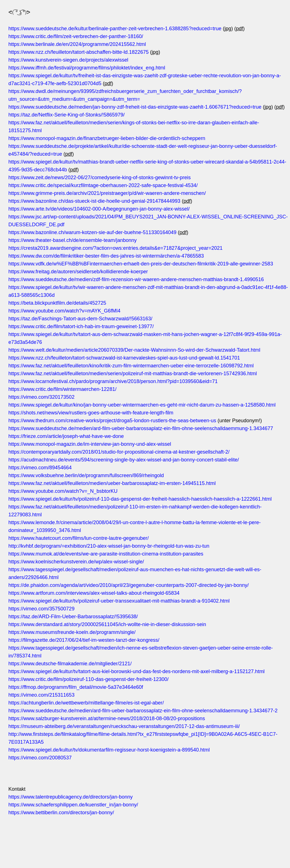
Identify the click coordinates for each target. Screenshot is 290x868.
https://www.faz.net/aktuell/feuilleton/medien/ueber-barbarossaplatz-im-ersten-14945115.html (112, 483)
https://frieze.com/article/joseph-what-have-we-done (66, 436)
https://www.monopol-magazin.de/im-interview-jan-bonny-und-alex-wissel (90, 444)
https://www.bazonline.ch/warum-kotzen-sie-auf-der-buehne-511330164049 (92, 232)
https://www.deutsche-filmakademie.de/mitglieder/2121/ (70, 664)
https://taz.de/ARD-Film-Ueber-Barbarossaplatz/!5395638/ (73, 617)
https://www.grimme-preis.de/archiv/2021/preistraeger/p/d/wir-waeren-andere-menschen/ (107, 193)
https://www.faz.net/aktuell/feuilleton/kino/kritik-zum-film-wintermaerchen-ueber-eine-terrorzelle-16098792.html (131, 366)
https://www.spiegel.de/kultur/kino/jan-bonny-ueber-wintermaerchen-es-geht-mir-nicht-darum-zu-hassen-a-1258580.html (142, 405)
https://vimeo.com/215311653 (41, 695)
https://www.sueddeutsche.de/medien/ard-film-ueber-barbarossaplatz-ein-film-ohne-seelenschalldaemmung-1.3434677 (141, 428)
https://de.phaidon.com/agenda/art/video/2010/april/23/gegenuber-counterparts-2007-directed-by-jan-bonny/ (129, 585)
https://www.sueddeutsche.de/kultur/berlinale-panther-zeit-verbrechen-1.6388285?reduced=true (115, 29)
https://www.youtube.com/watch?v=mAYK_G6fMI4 (64, 311)
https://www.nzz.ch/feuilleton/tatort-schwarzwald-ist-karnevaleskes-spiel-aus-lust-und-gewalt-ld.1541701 (124, 358)
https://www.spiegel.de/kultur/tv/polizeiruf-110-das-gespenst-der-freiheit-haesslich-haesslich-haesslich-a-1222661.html (140, 499)
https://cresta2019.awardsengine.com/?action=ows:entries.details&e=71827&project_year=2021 (115, 248)
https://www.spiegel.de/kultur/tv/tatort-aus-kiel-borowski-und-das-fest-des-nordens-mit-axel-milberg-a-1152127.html (136, 671)
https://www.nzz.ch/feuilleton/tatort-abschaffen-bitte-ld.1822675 (79, 52)
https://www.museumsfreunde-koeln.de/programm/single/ (72, 632)
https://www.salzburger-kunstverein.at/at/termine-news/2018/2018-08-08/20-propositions (107, 718)
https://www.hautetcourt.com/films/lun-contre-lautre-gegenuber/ (79, 538)
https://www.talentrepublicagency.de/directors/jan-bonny (71, 797)
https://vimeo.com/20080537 (40, 758)
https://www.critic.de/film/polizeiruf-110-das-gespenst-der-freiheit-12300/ (88, 679)
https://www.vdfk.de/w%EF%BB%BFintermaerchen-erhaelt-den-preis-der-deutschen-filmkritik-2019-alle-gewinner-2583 (141, 264)
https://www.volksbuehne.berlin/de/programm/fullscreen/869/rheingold (86, 475)
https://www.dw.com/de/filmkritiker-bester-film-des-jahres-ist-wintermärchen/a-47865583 (106, 256)
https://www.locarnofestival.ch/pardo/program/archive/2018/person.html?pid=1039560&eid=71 (113, 381)
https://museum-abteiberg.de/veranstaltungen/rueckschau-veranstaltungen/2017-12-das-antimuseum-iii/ (124, 726)
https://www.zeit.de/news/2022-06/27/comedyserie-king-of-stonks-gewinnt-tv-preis (100, 178)
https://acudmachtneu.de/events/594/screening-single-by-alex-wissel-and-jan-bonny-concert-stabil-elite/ (124, 460)
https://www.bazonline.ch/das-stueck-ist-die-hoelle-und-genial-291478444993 (94, 201)
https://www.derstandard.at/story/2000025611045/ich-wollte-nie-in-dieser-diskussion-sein (107, 624)
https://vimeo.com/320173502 (41, 397)
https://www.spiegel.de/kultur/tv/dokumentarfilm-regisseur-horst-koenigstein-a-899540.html (109, 750)
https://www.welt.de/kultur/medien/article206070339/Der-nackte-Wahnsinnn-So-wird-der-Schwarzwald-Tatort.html (134, 350)
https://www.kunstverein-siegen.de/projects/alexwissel (68, 60)
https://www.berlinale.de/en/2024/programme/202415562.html (77, 44)
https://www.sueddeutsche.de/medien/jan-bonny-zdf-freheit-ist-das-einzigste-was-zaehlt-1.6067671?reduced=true (135, 107)
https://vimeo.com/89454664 (40, 468)
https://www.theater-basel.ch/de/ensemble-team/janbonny (72, 240)
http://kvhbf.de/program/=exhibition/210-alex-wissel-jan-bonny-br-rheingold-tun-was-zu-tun (109, 546)
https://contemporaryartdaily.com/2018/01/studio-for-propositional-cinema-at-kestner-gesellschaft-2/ (119, 452)
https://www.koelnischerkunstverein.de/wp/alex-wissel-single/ (76, 562)
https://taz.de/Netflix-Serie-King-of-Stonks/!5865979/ (66, 115)
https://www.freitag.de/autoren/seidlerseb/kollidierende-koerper (78, 272)
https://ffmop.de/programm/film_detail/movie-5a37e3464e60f (76, 687)
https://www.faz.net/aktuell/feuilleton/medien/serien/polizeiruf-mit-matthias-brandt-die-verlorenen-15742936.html (133, 374)
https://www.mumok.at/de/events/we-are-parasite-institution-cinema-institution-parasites (106, 554)
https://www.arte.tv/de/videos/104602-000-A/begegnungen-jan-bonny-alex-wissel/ (99, 209)
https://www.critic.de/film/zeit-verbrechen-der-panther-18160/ (76, 36)
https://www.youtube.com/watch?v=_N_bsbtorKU (63, 491)
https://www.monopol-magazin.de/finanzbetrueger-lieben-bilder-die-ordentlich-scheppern (107, 138)
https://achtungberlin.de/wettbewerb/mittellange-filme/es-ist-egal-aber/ (86, 703)
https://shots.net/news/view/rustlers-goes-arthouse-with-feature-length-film (91, 413)
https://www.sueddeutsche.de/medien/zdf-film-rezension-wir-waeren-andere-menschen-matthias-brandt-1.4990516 (136, 279)
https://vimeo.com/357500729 (41, 609)
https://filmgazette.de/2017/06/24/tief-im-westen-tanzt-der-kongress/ (84, 640)
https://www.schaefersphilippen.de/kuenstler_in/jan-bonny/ (73, 805)
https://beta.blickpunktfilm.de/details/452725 (57, 303)
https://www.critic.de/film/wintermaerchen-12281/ (62, 389)
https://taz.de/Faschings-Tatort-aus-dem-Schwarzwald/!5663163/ (80, 319)
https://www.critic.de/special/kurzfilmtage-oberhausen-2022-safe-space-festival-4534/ (103, 185)
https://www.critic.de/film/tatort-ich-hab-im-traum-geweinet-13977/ (81, 326)
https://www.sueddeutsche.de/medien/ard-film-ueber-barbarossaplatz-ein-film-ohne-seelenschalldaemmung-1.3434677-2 (143, 711)
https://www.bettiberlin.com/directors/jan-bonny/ (61, 813)
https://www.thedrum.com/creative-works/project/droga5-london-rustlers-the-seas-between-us (112, 421)
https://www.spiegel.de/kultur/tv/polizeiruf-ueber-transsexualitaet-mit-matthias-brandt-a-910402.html (119, 601)
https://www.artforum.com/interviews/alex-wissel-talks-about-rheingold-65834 (94, 593)
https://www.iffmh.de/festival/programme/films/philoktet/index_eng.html (87, 68)
